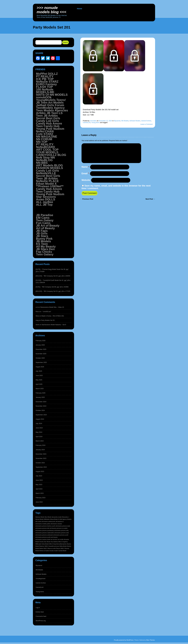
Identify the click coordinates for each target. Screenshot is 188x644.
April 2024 (39, 437)
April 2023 (39, 489)
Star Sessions (46, 197)
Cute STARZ (45, 134)
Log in (38, 608)
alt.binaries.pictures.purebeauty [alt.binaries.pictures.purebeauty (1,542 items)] (45, 530)
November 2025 (41, 354)
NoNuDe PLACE (47, 181)
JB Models (44, 241)
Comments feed (41, 616)
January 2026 (40, 345)
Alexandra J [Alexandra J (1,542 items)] (65, 517)
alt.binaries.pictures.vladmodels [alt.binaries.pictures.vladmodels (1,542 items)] (45, 533)
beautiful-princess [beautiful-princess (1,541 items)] (54, 546)
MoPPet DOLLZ (47, 74)
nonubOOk (44, 97)
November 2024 (41, 406)
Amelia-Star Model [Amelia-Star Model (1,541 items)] (45, 542)
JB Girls (42, 233)
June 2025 (39, 376)
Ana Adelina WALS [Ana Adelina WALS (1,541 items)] (56, 542)
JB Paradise (45, 215)
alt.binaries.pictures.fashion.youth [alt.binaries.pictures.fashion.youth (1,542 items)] (45, 526)
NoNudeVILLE (46, 173)
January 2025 (40, 397)
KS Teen (42, 244)
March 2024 (40, 441)
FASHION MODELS (49, 168)
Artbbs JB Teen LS (49, 113)
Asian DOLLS (46, 199)
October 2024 (40, 410)
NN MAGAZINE (47, 137)
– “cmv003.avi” (46, 312)
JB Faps (42, 231)
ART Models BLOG (49, 165)
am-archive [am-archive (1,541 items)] (54, 539)
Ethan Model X (46, 184)
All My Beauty (46, 246)
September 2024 (41, 415)
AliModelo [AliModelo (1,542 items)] (47, 519)
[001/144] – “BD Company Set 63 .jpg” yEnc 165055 (53, 276)
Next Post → (150, 203)
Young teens (95, 123)
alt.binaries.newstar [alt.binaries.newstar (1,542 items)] (56, 524)
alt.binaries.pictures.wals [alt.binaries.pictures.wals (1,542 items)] (62, 533)
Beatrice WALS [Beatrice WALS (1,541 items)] (44, 546)
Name (85, 171)
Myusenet (117, 121)
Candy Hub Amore (49, 123)
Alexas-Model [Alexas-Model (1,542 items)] (39, 519)
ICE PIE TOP (45, 79)
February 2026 (41, 341)
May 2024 (39, 432)
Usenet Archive (146, 121)
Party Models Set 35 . (48, 320)
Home (80, 9)
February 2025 (41, 393)
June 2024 (39, 428)
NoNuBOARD (46, 147)
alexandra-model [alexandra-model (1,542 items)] (57, 517)
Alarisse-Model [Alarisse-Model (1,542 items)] (40, 517)
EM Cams (43, 218)
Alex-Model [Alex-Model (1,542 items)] (48, 517)
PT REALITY (45, 76)
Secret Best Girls (48, 118)
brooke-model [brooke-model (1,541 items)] (54, 551)
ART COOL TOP (47, 150)
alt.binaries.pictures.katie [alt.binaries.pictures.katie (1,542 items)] (63, 526)
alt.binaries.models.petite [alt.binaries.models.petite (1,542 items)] (43, 524)
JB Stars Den (45, 249)
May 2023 (39, 485)
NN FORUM (44, 139)
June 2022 (39, 502)
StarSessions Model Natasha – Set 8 (54, 325)
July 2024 (39, 424)
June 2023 (39, 480)
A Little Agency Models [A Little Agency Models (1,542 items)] (65, 519)
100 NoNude (45, 89)
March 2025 (40, 389)
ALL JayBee (45, 202)
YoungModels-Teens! (51, 100)
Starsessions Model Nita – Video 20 (52, 307)
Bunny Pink (44, 239)
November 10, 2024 (105, 121)
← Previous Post (87, 203)
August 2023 (40, 472)
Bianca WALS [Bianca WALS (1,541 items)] (60, 548)
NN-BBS (42, 163)
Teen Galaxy (45, 220)
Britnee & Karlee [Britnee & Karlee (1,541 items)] (44, 551)
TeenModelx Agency (50, 108)
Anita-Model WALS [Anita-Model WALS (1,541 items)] (47, 544)
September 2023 (41, 467)
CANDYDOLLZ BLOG (51, 155)
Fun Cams (43, 223)
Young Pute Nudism (50, 129)
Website (86, 184)
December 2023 (41, 454)
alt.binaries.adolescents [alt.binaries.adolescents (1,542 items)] (48, 521)
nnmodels (93, 121)
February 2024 (41, 445)
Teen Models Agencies (52, 110)
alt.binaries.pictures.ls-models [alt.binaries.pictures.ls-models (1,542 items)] (59, 528)
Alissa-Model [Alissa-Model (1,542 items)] (54, 519)
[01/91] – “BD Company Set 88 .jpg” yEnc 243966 (52, 287)
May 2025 (39, 380)
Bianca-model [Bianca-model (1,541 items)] (52, 548)
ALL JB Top (44, 205)
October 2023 (40, 463)
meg (37, 320)
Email (85, 177)
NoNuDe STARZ (47, 82)
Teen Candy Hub (48, 126)
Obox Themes (150, 640)
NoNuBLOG (44, 160)
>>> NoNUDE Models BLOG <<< (51, 10)
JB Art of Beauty (48, 226)
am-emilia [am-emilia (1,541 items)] (60, 539)
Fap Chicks (44, 252)
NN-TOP (42, 142)
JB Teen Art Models (50, 103)
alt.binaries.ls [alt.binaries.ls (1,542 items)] (60, 521)
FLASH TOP (45, 87)
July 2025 (39, 371)
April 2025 (39, 384)
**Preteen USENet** (50, 186)
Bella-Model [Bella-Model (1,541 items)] (63, 546)
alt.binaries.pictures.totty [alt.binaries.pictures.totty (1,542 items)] (61, 530)
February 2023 (41, 498)
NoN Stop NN (45, 157)
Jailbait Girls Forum (50, 105)
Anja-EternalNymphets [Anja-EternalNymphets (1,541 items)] (60, 544)
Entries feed (40, 612)
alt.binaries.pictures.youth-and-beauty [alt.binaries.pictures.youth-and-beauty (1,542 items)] (47, 537)
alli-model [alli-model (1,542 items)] (38, 521)
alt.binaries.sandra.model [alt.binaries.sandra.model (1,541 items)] (43, 539)
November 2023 (41, 458)
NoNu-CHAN (45, 131)
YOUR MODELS (47, 152)
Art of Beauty (45, 228)
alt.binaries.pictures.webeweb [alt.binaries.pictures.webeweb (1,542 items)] (44, 535)
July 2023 (39, 476)
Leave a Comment (146, 124)
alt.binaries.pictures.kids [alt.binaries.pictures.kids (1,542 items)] (43, 528)
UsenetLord (87, 123)
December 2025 (41, 349)
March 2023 (40, 493)
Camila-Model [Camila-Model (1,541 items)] (62, 551)
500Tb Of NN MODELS (52, 95)
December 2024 (41, 402)
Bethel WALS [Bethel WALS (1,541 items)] (43, 548)
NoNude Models (135, 121)
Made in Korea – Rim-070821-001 (53, 316)
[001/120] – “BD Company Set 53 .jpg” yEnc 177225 (53, 291)
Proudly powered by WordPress (124, 640)
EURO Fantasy (46, 84)
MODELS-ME (45, 92)
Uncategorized (40, 579)
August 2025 (40, 367)
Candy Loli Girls (47, 121)
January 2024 (40, 450)
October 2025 (40, 358)
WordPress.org (41, 621)
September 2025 (41, 362)
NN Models (125, 121)
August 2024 (40, 419)
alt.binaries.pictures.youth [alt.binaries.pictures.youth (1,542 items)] (61, 535)
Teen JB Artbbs (47, 116)
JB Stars (42, 236)
